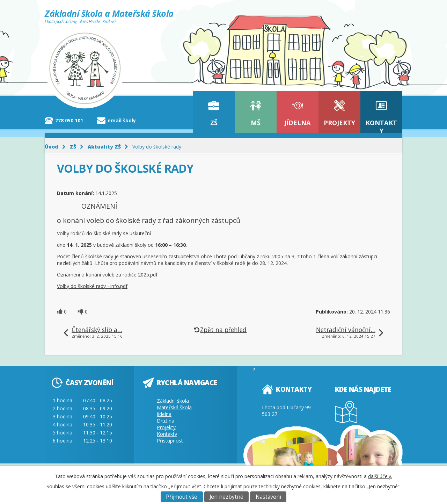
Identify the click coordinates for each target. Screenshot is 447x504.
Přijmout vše (182, 497)
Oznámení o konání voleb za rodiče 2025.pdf (107, 275)
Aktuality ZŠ (104, 147)
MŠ (256, 123)
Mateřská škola (174, 407)
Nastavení (268, 497)
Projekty (339, 123)
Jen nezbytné (226, 497)
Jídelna (298, 123)
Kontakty (381, 126)
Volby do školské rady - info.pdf (92, 286)
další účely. (380, 476)
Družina (166, 421)
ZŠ (214, 123)
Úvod (52, 147)
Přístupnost (170, 441)
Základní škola (173, 401)
